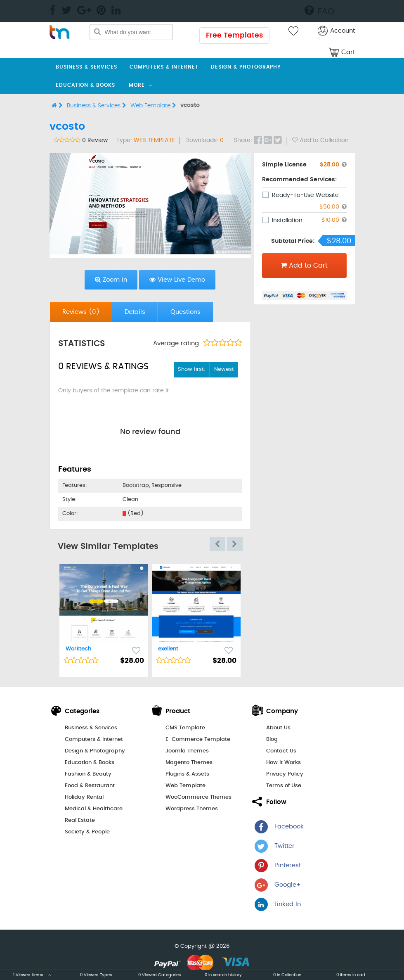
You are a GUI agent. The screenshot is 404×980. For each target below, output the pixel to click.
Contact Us (281, 751)
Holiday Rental (84, 797)
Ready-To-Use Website (305, 195)
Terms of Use (284, 786)
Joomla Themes (187, 751)
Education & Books (85, 85)
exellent (168, 649)
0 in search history (223, 975)
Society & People (87, 832)
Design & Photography (246, 67)
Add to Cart (304, 266)
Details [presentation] (135, 312)
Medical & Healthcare (94, 809)
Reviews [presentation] (81, 312)
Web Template (153, 106)
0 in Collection (287, 975)
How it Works (284, 763)
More (137, 85)
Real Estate (80, 820)
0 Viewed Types (96, 975)
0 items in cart (351, 975)
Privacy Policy (285, 774)
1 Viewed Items (32, 975)
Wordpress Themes (192, 809)
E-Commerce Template (198, 739)
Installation (287, 221)
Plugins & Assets (187, 774)
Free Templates (234, 35)
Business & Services (86, 67)
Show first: (192, 369)
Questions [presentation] (185, 312)
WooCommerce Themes (198, 797)
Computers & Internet (164, 67)
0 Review (95, 140)
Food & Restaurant (90, 786)
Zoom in (111, 280)
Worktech (78, 649)
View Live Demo (177, 280)
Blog (272, 739)
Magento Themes (189, 763)
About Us (278, 728)
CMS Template (185, 728)
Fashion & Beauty (88, 774)
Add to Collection (320, 140)
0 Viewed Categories (159, 975)
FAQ (319, 10)
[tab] (81, 312)
